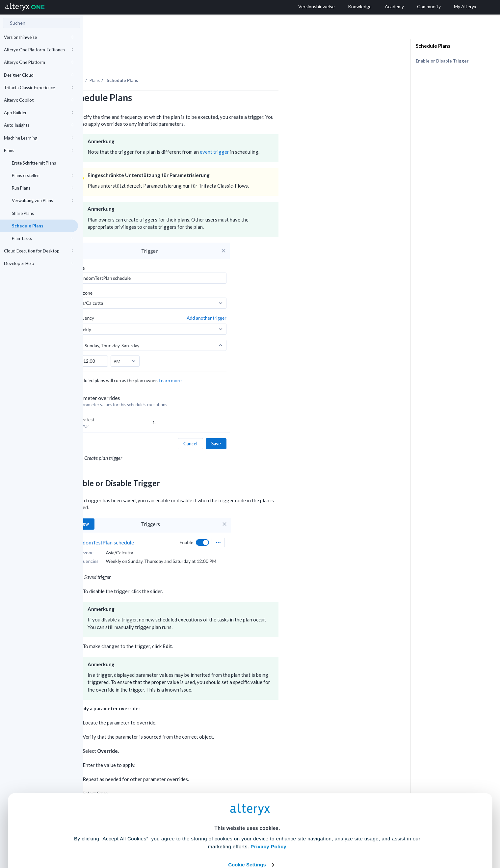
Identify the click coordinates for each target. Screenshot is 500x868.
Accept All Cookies (200, 839)
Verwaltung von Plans (42, 200)
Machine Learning (39, 138)
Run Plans (42, 188)
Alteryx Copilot (39, 100)
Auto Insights (39, 125)
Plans (39, 150)
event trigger (298, 134)
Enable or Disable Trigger (442, 61)
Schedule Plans (28, 226)
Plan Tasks (42, 238)
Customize (300, 839)
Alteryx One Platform (39, 62)
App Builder (39, 113)
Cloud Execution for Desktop (39, 251)
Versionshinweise (39, 37)
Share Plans (23, 213)
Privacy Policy (268, 801)
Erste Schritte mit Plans (34, 163)
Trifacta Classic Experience (39, 88)
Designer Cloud (39, 75)
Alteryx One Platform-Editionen (39, 50)
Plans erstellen (42, 175)
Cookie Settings (247, 819)
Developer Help (39, 263)
